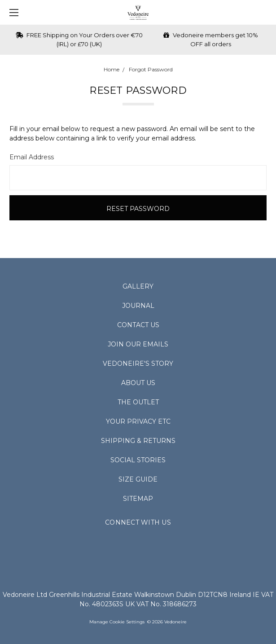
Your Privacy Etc (138, 421)
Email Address (32, 157)
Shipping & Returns (138, 441)
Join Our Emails (138, 344)
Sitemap (138, 499)
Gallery (138, 286)
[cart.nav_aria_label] (265, 12)
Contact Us (138, 325)
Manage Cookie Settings (117, 622)
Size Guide (138, 479)
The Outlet (138, 402)
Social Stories (138, 460)
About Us (138, 383)
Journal (138, 306)
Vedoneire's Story (138, 364)
